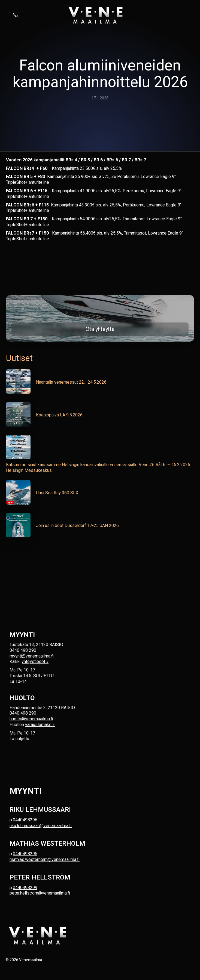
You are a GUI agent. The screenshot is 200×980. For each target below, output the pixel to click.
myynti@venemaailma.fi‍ (32, 656)
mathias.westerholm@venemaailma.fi (45, 860)
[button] (182, 15)
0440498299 (25, 888)
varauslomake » (40, 725)
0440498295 (25, 854)
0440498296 (25, 820)
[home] (96, 15)
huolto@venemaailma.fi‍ (31, 719)
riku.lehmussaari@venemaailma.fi (41, 826)
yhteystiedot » (35, 662)
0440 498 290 (23, 650)
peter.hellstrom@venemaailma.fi (40, 893)
